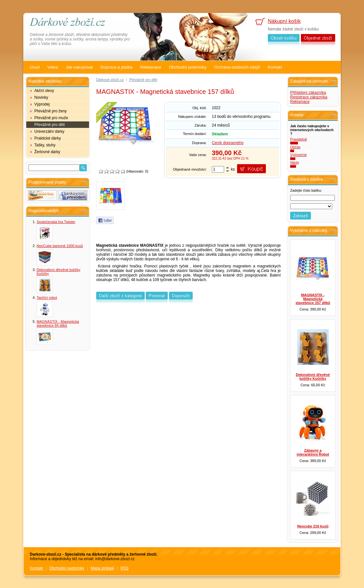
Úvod (35, 67)
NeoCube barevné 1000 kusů (60, 246)
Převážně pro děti (50, 125)
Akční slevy (44, 91)
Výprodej (42, 104)
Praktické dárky (48, 138)
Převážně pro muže (51, 118)
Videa (53, 67)
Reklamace (151, 67)
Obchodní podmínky (188, 67)
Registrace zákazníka (309, 97)
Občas (295, 147)
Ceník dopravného (228, 143)
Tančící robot (47, 298)
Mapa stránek (102, 568)
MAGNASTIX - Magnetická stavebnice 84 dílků (58, 323)
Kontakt (275, 67)
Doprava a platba (116, 67)
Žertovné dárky (47, 152)
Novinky (41, 97)
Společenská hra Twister (56, 222)
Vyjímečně (298, 155)
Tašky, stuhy (45, 145)
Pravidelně (299, 139)
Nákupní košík (284, 21)
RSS (125, 568)
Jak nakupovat (79, 67)
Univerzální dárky (49, 131)
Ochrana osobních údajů (237, 67)
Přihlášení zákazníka (308, 93)
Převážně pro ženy (51, 111)
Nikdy (295, 163)
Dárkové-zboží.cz (110, 80)
